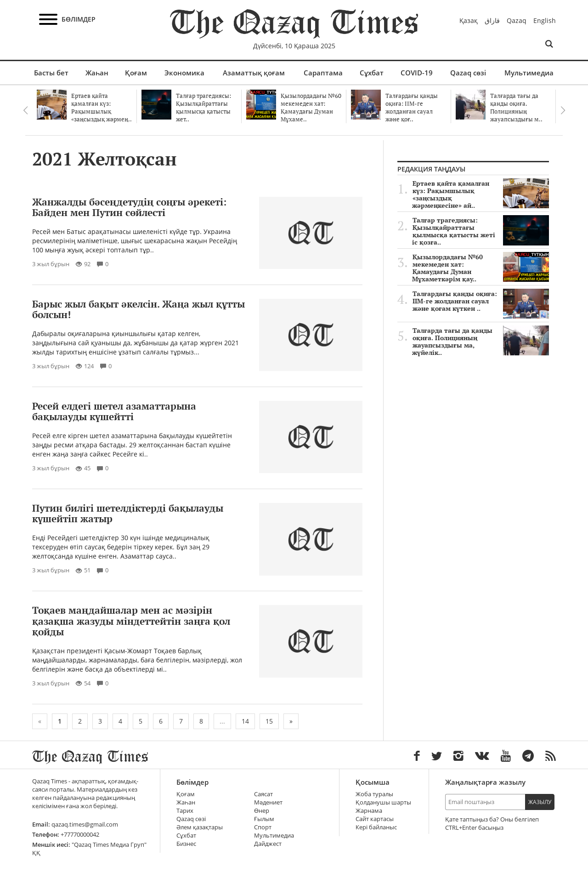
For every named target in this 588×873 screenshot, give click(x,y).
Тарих (185, 811)
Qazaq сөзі (468, 73)
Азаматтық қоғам (254, 73)
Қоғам (136, 73)
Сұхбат (372, 73)
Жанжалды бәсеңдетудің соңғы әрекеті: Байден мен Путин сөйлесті (129, 207)
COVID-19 (417, 73)
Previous (25, 110)
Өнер (262, 811)
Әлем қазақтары (200, 827)
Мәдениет (268, 802)
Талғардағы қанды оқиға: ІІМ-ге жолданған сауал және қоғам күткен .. (481, 301)
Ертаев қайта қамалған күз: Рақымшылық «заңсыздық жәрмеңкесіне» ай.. (481, 194)
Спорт (263, 827)
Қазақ (469, 20)
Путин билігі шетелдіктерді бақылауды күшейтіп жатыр (128, 513)
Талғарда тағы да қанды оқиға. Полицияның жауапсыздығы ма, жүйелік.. (481, 342)
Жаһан (97, 73)
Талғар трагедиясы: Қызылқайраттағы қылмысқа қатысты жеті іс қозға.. (481, 231)
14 (245, 721)
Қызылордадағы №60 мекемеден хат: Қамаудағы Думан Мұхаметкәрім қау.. (481, 268)
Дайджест (268, 844)
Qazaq (517, 20)
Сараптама (323, 73)
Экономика (184, 73)
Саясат (263, 794)
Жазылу (540, 802)
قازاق (492, 20)
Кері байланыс (376, 827)
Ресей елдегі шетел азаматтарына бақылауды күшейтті (114, 411)
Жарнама (369, 811)
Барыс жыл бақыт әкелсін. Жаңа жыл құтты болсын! (139, 309)
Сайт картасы (375, 819)
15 (269, 721)
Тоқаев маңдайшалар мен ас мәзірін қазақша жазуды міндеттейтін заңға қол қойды (131, 621)
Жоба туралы (374, 794)
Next (563, 110)
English (545, 20)
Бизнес (186, 844)
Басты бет (51, 73)
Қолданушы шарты (383, 802)
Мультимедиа (529, 73)
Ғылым (264, 819)
